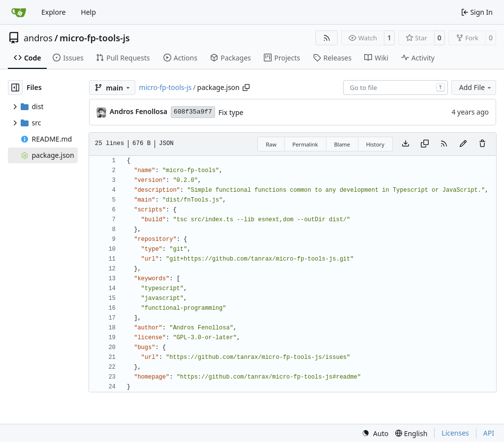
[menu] (375, 433)
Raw (271, 144)
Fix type (231, 112)
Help (88, 12)
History (375, 144)
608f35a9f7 (193, 112)
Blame (342, 144)
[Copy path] (246, 88)
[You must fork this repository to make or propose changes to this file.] (463, 144)
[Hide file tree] (15, 88)
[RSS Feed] (327, 38)
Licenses (455, 433)
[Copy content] (425, 144)
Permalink (305, 144)
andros (38, 38)
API (489, 433)
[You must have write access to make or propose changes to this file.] (482, 144)
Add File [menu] (476, 87)
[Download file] (406, 144)
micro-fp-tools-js (95, 38)
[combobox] (395, 88)
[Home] (19, 12)
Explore (53, 12)
